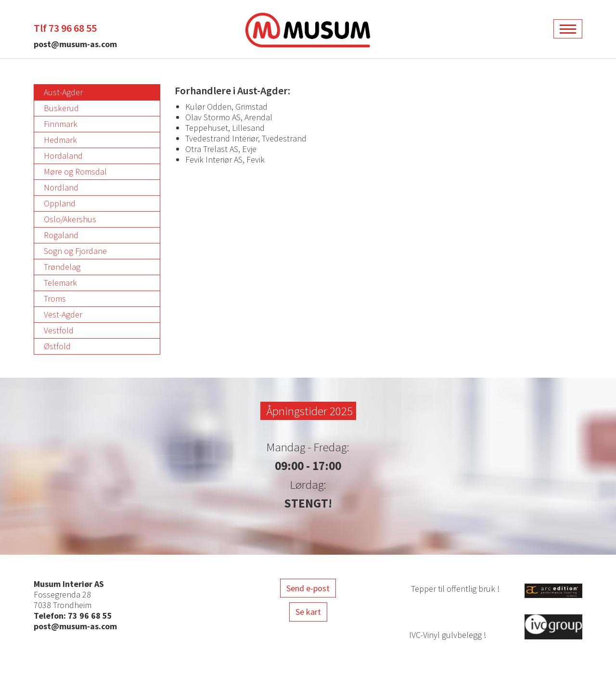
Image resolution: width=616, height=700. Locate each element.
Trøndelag (62, 267)
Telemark (60, 283)
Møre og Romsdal (75, 172)
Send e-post (308, 588)
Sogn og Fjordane (75, 251)
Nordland (61, 187)
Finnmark (61, 124)
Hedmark (60, 140)
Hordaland (63, 156)
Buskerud (61, 108)
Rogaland (61, 235)
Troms (55, 299)
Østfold (57, 346)
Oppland (60, 203)
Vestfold (59, 330)
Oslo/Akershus (70, 219)
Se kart (308, 612)
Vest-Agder (63, 314)
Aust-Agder (63, 92)
